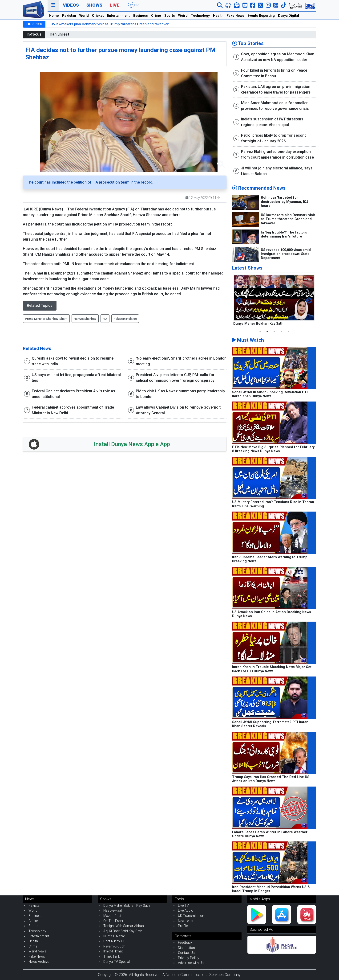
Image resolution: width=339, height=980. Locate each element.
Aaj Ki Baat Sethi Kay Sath (123, 931)
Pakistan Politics (125, 319)
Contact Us (186, 953)
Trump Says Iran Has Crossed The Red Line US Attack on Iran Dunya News (271, 779)
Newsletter (186, 921)
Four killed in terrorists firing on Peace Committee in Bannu (274, 73)
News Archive (39, 962)
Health (218, 16)
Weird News (37, 951)
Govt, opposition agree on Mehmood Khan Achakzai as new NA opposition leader (278, 57)
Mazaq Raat (112, 916)
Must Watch (248, 340)
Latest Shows (247, 268)
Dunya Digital (289, 16)
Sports (170, 16)
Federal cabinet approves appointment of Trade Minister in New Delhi (73, 410)
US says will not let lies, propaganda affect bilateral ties (76, 378)
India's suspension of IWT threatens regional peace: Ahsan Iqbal (272, 122)
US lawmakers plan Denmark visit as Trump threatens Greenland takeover (110, 24)
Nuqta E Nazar (114, 936)
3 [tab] (274, 332)
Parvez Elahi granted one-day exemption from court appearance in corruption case (277, 154)
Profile (183, 926)
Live (115, 5)
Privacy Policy (189, 958)
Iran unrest (59, 34)
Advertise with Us (191, 963)
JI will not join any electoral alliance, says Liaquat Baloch (277, 171)
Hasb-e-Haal (113, 911)
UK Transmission (191, 916)
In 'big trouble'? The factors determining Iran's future (284, 234)
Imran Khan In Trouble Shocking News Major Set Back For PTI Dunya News (272, 669)
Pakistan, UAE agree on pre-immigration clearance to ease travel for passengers (276, 89)
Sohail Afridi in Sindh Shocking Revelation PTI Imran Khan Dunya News (270, 394)
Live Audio (186, 911)
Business (141, 16)
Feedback (185, 943)
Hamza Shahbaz (85, 319)
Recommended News (259, 188)
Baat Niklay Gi (114, 941)
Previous (239, 301)
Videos (71, 5)
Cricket (98, 16)
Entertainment (118, 16)
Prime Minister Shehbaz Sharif (46, 319)
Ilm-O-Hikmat (113, 951)
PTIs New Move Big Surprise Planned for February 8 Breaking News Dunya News (273, 449)
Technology (200, 16)
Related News (37, 348)
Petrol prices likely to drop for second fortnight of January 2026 (274, 138)
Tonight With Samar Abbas (124, 926)
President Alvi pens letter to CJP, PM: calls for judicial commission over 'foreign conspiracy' (176, 378)
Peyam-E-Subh (114, 946)
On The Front (113, 921)
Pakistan (69, 16)
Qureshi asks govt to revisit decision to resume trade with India (73, 361)
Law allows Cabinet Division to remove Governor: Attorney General (178, 410)
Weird (183, 16)
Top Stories (248, 43)
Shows (94, 5)
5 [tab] (288, 332)
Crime (156, 16)
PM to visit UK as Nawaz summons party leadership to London (180, 394)
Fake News (235, 16)
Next (309, 301)
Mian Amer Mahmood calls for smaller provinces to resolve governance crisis (275, 106)
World (84, 16)
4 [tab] (281, 332)
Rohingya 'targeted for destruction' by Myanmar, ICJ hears (285, 202)
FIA (105, 319)
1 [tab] (260, 332)
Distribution (186, 948)
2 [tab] (267, 332)
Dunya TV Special (117, 962)
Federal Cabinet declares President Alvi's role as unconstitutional (73, 394)
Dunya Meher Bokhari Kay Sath (258, 324)
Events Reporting (261, 16)
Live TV (183, 906)
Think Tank (112, 957)
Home (54, 16)
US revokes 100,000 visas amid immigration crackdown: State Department (286, 254)
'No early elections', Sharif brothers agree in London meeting (181, 361)
